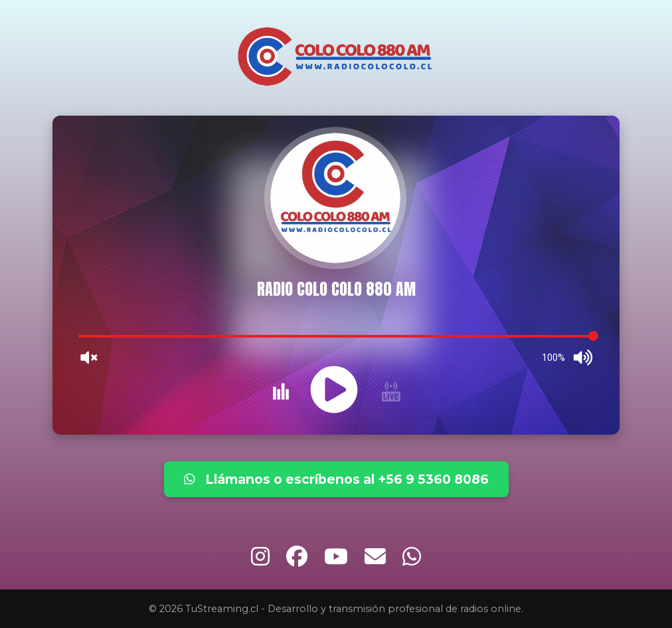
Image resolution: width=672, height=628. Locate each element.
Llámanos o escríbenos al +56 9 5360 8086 (336, 479)
